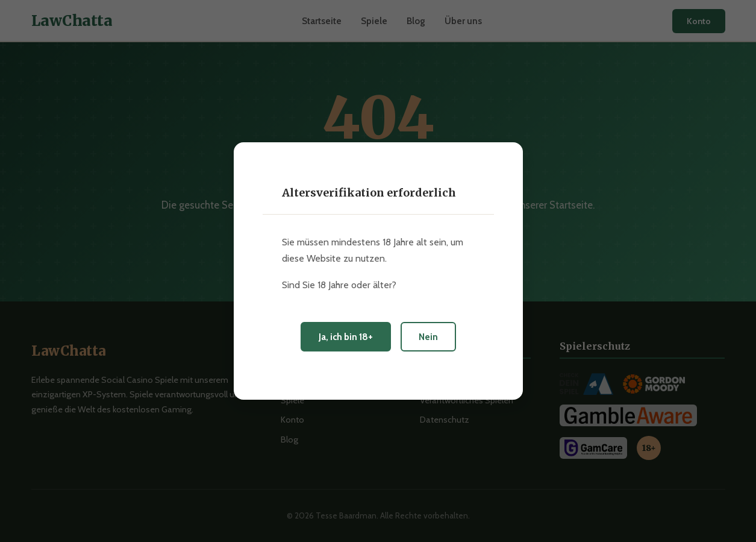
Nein (428, 337)
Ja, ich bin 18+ (346, 337)
